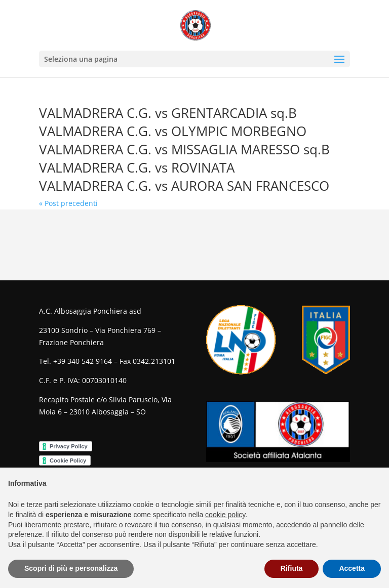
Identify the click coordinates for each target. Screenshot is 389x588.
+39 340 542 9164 (83, 361)
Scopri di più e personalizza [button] (71, 568)
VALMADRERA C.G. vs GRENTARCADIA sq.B (168, 113)
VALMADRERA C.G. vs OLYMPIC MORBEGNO (173, 131)
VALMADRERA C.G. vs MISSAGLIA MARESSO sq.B (184, 149)
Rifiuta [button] (292, 568)
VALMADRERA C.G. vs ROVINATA (137, 167)
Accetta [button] (352, 568)
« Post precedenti (68, 203)
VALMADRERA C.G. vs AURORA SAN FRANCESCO (184, 186)
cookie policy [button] (225, 515)
